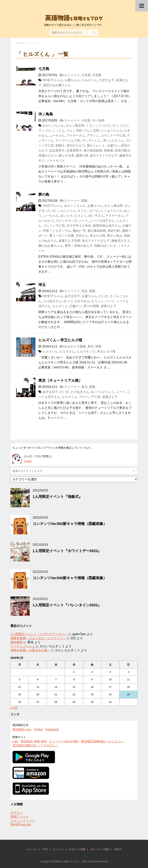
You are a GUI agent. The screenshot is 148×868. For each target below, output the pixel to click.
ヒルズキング (86, 351)
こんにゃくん (66, 211)
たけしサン (111, 125)
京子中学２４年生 (79, 226)
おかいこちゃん (53, 125)
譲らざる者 (66, 155)
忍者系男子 (74, 150)
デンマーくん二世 (94, 140)
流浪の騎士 (122, 150)
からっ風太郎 (75, 125)
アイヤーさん (76, 135)
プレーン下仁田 (54, 226)
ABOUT (118, 849)
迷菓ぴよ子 (108, 306)
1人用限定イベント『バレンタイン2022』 (67, 605)
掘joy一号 (79, 231)
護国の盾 (82, 155)
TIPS (45, 849)
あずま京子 (72, 296)
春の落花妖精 (93, 150)
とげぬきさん (52, 301)
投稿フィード (20, 817)
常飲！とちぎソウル (57, 231)
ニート (83, 221)
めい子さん (96, 216)
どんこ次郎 (91, 130)
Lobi (15, 741)
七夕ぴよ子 (107, 80)
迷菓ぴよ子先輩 (69, 241)
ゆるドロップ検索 (100, 849)
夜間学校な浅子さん (107, 226)
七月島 (44, 69)
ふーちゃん (57, 135)
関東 (84, 201)
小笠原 (86, 75)
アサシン (93, 135)
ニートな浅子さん (102, 221)
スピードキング (66, 221)
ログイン (17, 813)
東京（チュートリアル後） (60, 380)
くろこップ (94, 125)
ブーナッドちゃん (23, 646)
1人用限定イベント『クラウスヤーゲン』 (39, 634)
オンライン (59, 849)
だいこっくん (55, 130)
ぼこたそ (66, 216)
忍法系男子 (57, 150)
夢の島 (44, 195)
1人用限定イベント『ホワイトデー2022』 (67, 551)
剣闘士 (60, 145)
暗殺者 (108, 150)
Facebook (52, 729)
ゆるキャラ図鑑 (75, 346)
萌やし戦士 (115, 236)
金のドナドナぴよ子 (104, 155)
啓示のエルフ (76, 145)
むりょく (81, 216)
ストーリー (72, 75)
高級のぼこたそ (105, 246)
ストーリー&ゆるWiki (64, 741)
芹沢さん (82, 236)
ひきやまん (82, 301)
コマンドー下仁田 (113, 135)
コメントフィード (23, 821)
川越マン (113, 145)
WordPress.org (21, 824)
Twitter (28, 461)
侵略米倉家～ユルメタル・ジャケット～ (38, 638)
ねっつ (68, 301)
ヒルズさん (67, 351)
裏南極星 (17, 642)
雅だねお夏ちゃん (51, 246)
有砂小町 (114, 231)
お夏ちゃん (72, 80)
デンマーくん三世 (68, 140)
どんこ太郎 (74, 130)
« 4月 (14, 708)
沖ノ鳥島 (46, 114)
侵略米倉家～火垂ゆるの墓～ (30, 650)
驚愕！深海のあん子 (79, 246)
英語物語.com (22, 729)
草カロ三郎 (98, 236)
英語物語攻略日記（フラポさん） (35, 745)
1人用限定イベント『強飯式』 (57, 497)
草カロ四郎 (91, 306)
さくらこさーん (88, 211)
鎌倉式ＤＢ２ (121, 241)
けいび (51, 211)
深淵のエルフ (48, 155)
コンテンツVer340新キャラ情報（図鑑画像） (70, 578)
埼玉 (42, 285)
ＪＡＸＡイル (55, 160)
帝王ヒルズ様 (106, 351)
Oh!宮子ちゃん (53, 80)
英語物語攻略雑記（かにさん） (103, 741)
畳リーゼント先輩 (62, 236)
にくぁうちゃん (112, 130)
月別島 (97, 75)
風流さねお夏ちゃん (57, 85)
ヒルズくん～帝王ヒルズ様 (60, 340)
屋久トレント (96, 145)
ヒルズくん (89, 80)
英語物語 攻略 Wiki (34, 741)
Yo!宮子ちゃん (52, 206)
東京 (91, 346)
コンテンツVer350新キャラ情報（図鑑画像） (70, 524)
